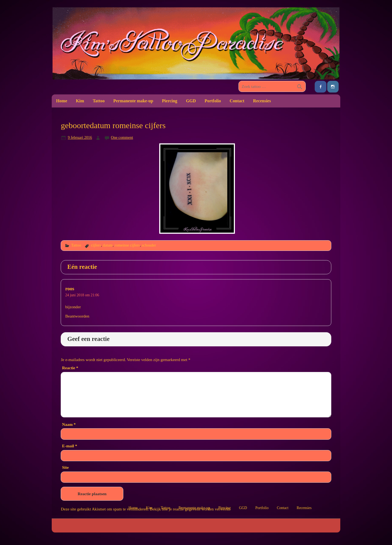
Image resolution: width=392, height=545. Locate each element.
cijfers (96, 245)
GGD (191, 101)
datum (108, 245)
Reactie (70, 368)
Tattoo (99, 101)
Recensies (262, 101)
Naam (69, 424)
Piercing (170, 101)
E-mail (70, 446)
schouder (149, 245)
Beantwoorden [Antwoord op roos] (77, 316)
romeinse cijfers (127, 245)
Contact (237, 101)
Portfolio (213, 101)
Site (65, 467)
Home (62, 101)
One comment (122, 137)
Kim (80, 101)
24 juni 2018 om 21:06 (82, 295)
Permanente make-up (133, 101)
